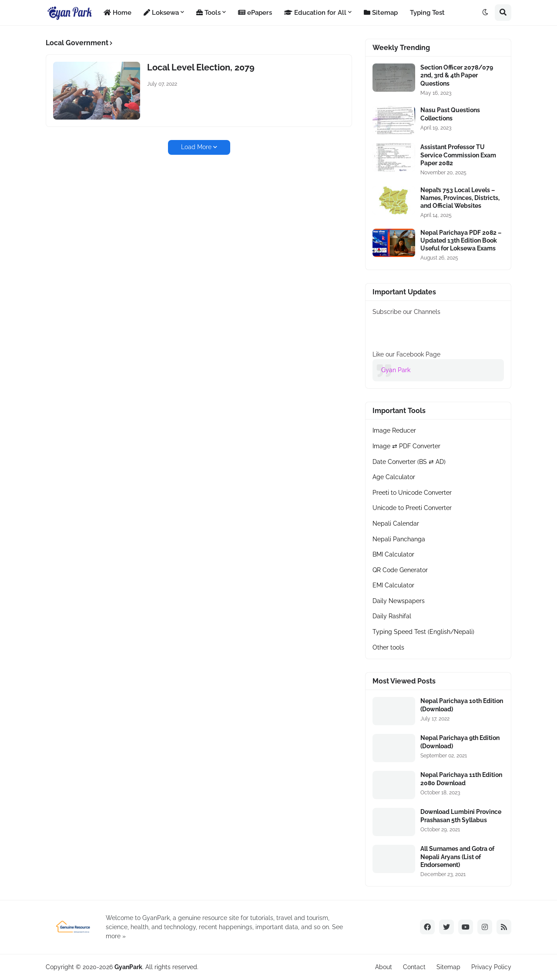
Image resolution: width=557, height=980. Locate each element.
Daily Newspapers (399, 601)
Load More (196, 147)
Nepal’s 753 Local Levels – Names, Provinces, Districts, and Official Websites (460, 198)
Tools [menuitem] (208, 13)
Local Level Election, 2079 (201, 67)
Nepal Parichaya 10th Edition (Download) (462, 705)
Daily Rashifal (392, 616)
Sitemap (448, 967)
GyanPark (128, 967)
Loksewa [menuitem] (161, 13)
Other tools (388, 647)
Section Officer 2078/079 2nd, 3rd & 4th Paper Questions (457, 75)
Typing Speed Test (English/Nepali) (423, 632)
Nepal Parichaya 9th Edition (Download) (460, 742)
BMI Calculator (393, 554)
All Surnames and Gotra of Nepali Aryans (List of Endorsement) (457, 857)
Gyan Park (396, 370)
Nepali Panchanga (399, 539)
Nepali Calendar (396, 523)
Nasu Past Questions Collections (450, 114)
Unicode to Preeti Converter (412, 508)
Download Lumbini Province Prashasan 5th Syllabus (461, 816)
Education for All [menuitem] (315, 13)
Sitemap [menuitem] (381, 13)
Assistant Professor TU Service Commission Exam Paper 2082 (458, 155)
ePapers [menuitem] (255, 13)
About (384, 967)
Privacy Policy (491, 967)
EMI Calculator (393, 585)
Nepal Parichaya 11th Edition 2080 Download (461, 779)
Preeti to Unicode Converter (412, 493)
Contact (414, 967)
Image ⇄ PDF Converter (406, 446)
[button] (485, 13)
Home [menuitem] (117, 13)
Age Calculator (394, 477)
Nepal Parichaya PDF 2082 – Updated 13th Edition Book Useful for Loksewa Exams (461, 240)
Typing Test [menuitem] (427, 13)
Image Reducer (394, 430)
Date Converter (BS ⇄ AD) (409, 462)
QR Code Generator (400, 570)
